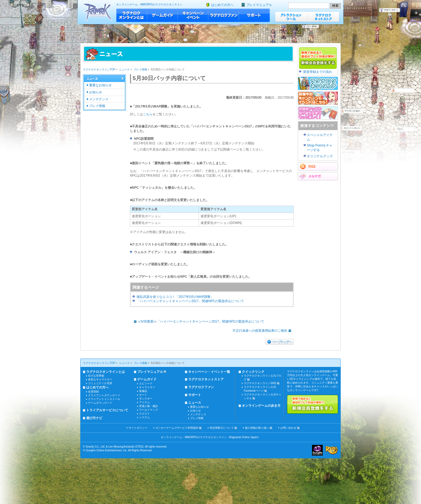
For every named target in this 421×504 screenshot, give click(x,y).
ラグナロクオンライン (98, 12)
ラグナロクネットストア (323, 17)
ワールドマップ (148, 410)
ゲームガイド (162, 15)
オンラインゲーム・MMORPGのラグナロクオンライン (149, 4)
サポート (254, 15)
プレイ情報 (140, 69)
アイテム (144, 402)
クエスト (144, 414)
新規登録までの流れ (318, 72)
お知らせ (96, 92)
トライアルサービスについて (107, 410)
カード (143, 395)
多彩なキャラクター (100, 379)
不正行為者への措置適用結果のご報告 (263, 331)
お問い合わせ (288, 428)
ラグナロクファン (224, 15)
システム (144, 417)
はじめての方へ (222, 5)
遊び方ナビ (94, 418)
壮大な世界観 (96, 376)
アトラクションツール (291, 17)
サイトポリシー (138, 428)
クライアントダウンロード (104, 395)
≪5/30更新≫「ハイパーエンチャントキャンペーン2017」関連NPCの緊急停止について (198, 321)
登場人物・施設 (148, 406)
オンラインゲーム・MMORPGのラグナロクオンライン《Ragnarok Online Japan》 (211, 437)
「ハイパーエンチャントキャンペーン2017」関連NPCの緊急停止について (190, 301)
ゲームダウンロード (100, 403)
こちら (148, 114)
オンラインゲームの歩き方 (261, 406)
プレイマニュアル (259, 5)
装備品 (143, 391)
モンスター (146, 398)
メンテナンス (99, 99)
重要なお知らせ (100, 85)
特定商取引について (222, 428)
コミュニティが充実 (100, 383)
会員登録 (93, 392)
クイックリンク (253, 372)
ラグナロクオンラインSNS (260, 383)
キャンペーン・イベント (193, 15)
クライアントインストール (104, 399)
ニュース (124, 69)
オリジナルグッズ (320, 156)
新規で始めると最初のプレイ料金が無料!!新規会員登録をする (313, 404)
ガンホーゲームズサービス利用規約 (177, 428)
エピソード (146, 383)
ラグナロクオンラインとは (132, 15)
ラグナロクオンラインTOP (99, 69)
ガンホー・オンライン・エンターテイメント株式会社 (317, 450)
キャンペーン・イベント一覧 (209, 372)
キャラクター (147, 387)
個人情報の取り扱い (257, 428)
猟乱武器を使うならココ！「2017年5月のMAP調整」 (175, 297)
